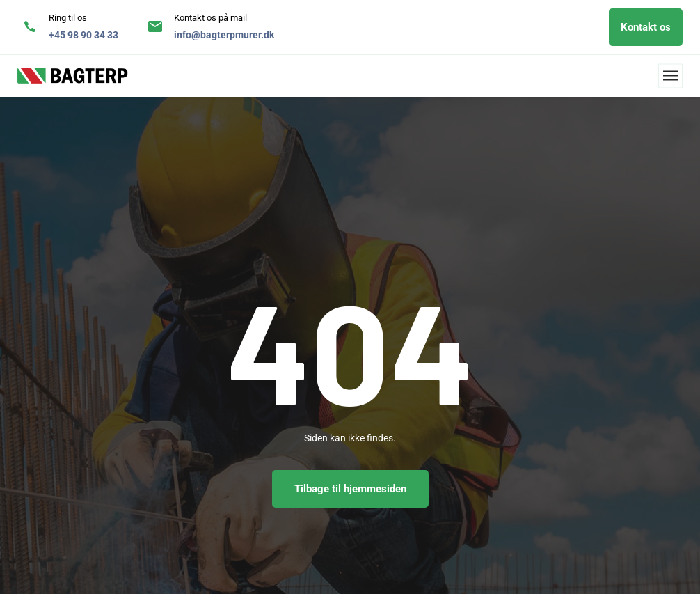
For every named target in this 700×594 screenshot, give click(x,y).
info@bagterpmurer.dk (224, 35)
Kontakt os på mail (210, 18)
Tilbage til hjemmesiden (350, 489)
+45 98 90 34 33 (83, 35)
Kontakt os (646, 27)
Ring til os (68, 18)
